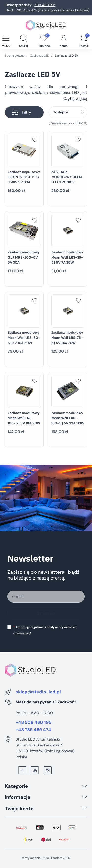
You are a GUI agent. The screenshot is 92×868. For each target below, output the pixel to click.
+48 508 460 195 (33, 723)
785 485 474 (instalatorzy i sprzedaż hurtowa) (53, 10)
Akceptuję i (45, 630)
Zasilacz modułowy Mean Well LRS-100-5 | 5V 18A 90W (24, 418)
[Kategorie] (85, 786)
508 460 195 (45, 5)
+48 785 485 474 (33, 730)
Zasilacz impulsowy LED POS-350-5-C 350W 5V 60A (24, 177)
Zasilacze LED (40, 56)
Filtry (22, 112)
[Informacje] (85, 797)
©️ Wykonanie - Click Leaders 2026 (46, 858)
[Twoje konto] (85, 809)
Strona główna (15, 56)
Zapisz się (46, 613)
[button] (24, 39)
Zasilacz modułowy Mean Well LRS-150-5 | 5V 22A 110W (68, 418)
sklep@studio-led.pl (38, 692)
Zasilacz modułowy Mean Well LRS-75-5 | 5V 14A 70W (67, 338)
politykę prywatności (61, 627)
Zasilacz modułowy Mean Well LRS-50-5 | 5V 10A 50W (24, 338)
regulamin (37, 627)
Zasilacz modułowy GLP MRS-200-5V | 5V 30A (24, 257)
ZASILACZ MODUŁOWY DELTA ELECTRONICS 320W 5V (67, 180)
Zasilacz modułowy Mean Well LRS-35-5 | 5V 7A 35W (67, 257)
